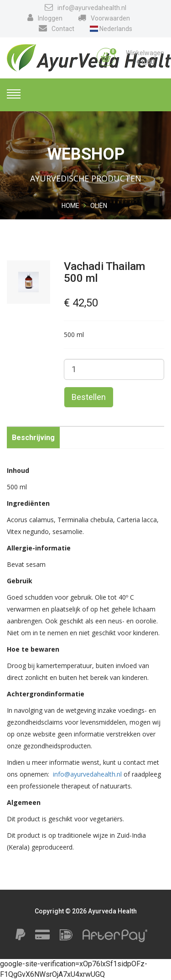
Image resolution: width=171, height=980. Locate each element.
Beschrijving (33, 438)
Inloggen (45, 18)
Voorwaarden (104, 18)
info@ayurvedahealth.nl (85, 7)
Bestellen (89, 397)
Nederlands (111, 29)
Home (70, 206)
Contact (57, 28)
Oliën (99, 206)
